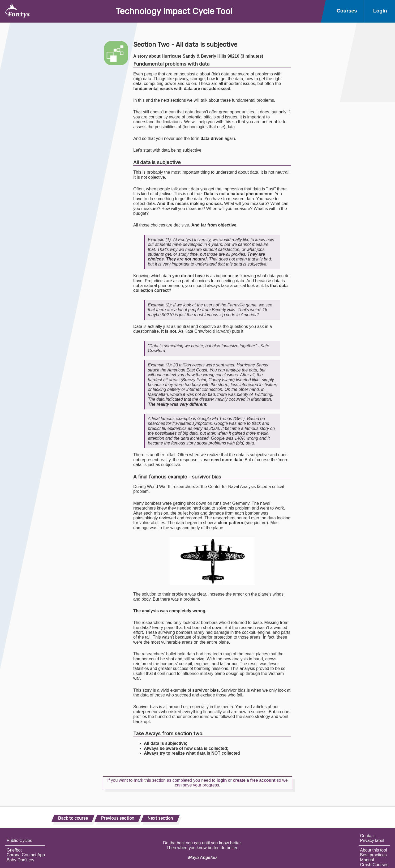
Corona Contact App (26, 855)
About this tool (373, 850)
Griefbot (14, 850)
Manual (367, 860)
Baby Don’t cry (20, 860)
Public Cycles (19, 841)
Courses (347, 11)
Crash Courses (374, 865)
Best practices (373, 855)
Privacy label (372, 841)
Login (380, 11)
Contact (367, 836)
